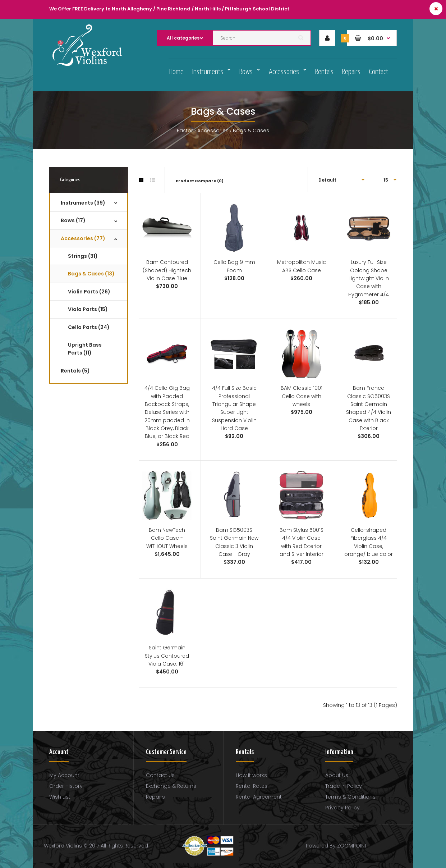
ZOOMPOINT (352, 846)
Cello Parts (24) (89, 327)
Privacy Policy (342, 808)
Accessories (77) (83, 238)
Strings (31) (83, 256)
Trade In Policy (344, 786)
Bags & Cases (251, 131)
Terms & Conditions (350, 797)
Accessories (213, 131)
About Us (337, 775)
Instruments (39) (83, 203)
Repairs (155, 797)
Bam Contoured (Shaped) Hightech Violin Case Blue (167, 270)
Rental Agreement (259, 797)
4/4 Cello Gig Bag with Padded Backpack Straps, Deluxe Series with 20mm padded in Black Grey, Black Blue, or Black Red (167, 412)
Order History (66, 786)
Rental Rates (252, 786)
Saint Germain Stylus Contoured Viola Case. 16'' (167, 656)
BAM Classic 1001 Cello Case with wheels (302, 396)
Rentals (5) (75, 371)
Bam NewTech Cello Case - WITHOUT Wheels (167, 538)
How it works (251, 775)
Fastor (185, 131)
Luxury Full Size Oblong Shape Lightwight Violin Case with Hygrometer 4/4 (369, 278)
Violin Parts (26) (89, 292)
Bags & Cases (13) (91, 274)
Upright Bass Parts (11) (85, 349)
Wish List (60, 797)
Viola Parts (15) (88, 309)
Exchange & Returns (171, 786)
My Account (64, 775)
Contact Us (160, 775)
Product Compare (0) (200, 181)
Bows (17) (73, 220)
